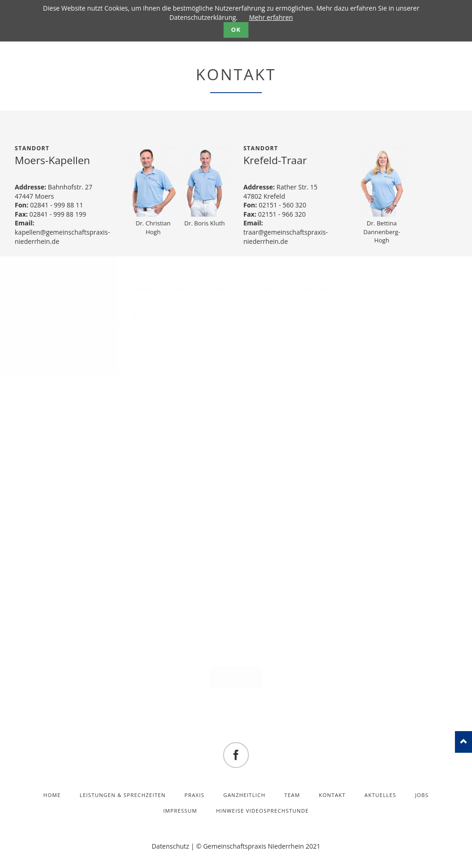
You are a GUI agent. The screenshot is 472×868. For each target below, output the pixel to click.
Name (29, 486)
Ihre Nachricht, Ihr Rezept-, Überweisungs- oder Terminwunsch (331, 486)
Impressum (180, 811)
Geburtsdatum (35, 524)
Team (292, 795)
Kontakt (332, 795)
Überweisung (45, 630)
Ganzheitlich (244, 795)
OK (236, 30)
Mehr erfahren (271, 17)
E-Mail (29, 562)
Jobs (422, 795)
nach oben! (463, 742)
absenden (236, 677)
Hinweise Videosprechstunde (263, 811)
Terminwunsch (47, 639)
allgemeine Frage (50, 612)
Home (52, 795)
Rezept (36, 621)
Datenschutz (170, 846)
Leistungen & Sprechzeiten (123, 795)
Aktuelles (381, 795)
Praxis (29, 374)
